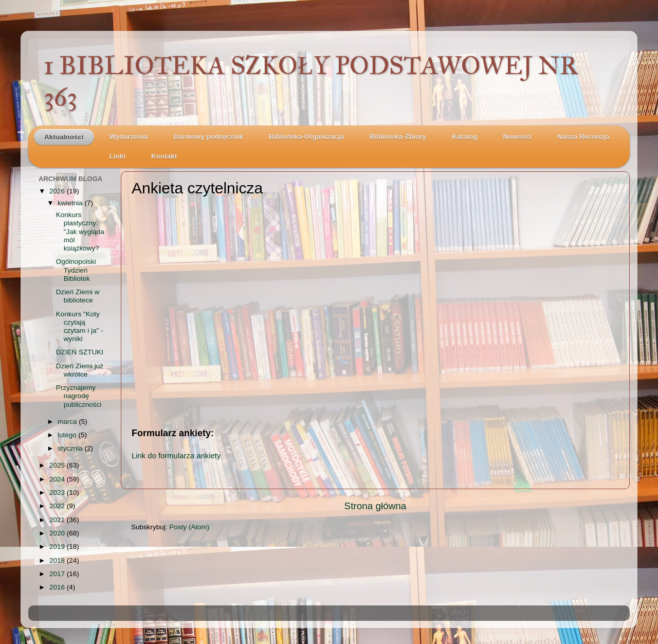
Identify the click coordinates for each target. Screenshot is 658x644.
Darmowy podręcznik (208, 137)
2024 (58, 479)
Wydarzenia (129, 137)
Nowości (517, 137)
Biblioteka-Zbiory (398, 137)
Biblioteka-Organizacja (306, 137)
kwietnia (71, 203)
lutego (68, 435)
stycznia (71, 448)
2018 (58, 560)
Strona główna (376, 506)
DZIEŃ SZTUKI (80, 352)
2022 (58, 506)
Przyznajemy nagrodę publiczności (79, 396)
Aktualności (64, 137)
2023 (58, 493)
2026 (58, 191)
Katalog (465, 137)
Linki (118, 156)
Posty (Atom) (189, 527)
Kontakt (164, 156)
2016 (58, 587)
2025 (58, 465)
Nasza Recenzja (583, 137)
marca (68, 422)
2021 (58, 520)
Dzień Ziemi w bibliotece (78, 296)
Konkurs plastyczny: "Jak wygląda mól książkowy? (80, 231)
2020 (58, 533)
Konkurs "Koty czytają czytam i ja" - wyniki (80, 327)
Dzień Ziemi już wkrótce (80, 370)
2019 (58, 547)
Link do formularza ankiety (176, 456)
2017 (58, 574)
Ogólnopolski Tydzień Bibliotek (76, 270)
